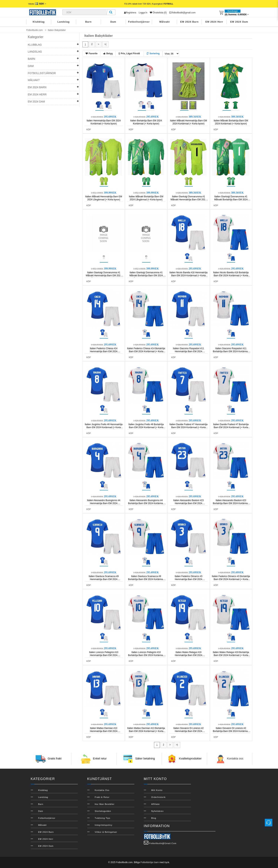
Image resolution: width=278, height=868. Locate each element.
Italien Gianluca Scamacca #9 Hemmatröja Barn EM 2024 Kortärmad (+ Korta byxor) (104, 579)
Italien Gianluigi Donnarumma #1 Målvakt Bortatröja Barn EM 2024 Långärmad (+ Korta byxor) (146, 276)
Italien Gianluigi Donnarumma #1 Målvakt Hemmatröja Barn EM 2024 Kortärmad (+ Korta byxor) (188, 200)
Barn (88, 22)
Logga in (143, 13)
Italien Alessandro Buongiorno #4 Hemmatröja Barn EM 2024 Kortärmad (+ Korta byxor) (104, 503)
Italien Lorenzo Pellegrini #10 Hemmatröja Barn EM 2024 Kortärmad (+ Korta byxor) (104, 655)
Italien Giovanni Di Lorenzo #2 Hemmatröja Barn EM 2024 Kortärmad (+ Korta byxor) (189, 731)
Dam (113, 22)
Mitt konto (157, 790)
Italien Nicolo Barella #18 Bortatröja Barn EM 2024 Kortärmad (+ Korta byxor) (231, 276)
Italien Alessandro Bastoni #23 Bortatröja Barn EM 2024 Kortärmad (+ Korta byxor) (231, 503)
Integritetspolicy (104, 825)
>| (105, 44)
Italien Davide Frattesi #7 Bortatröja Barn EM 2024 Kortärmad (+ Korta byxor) (231, 427)
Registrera (130, 13)
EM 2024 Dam (239, 22)
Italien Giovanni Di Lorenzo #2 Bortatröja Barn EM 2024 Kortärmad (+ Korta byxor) (231, 731)
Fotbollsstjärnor (139, 22)
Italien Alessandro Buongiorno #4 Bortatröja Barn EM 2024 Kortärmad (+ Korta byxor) (146, 503)
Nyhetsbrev (158, 811)
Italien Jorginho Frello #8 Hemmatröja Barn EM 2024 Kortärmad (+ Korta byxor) (104, 427)
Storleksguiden (103, 811)
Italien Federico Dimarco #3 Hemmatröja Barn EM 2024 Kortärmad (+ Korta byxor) (189, 579)
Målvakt (165, 22)
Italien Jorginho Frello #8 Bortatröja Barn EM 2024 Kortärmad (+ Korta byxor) (146, 427)
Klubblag (39, 22)
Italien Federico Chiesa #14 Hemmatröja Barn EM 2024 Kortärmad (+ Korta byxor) (104, 351)
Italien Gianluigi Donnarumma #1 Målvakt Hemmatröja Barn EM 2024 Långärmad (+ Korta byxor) (104, 276)
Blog (154, 818)
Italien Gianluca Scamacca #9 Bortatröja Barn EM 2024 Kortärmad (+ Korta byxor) (146, 579)
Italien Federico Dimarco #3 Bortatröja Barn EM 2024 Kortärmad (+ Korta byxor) (231, 579)
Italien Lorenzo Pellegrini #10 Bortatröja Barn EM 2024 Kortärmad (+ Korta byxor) (146, 655)
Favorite (92, 54)
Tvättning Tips (103, 818)
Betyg (108, 54)
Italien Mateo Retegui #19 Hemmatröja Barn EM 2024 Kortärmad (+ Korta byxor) (188, 655)
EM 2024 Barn (189, 22)
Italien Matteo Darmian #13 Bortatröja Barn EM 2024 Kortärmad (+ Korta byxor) (146, 731)
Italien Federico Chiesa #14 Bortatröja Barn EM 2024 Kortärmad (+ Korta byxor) (146, 351)
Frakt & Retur (102, 797)
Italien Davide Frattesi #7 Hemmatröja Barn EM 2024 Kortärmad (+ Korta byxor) (188, 427)
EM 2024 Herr (214, 22)
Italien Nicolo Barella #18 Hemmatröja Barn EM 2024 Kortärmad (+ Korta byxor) (188, 276)
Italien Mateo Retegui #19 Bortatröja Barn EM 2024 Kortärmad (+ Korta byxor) (231, 655)
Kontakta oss (235, 759)
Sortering (153, 54)
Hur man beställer (105, 804)
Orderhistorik (159, 797)
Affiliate (156, 804)
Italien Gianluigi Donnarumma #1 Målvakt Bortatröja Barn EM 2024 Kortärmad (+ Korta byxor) (231, 200)
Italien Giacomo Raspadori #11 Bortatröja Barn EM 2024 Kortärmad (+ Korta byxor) (231, 351)
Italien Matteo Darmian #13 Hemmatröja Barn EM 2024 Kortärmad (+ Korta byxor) (104, 731)
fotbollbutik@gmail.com (182, 13)
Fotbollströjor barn (150, 862)
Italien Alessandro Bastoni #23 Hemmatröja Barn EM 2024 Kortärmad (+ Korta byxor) (188, 503)
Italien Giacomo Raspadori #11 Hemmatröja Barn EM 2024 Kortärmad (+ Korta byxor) (189, 351)
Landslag (63, 22)
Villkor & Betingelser (106, 832)
